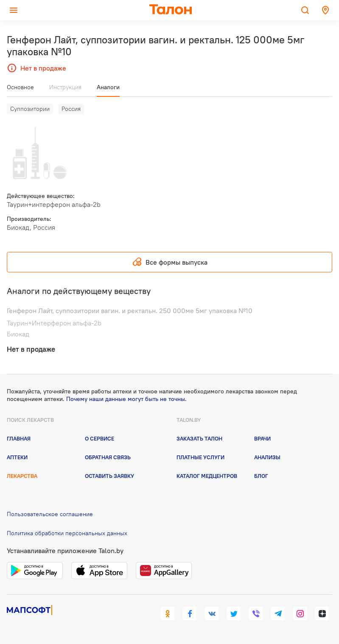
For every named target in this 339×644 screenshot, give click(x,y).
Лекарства (22, 476)
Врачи (262, 438)
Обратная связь (108, 457)
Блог (261, 476)
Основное (20, 87)
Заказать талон (199, 438)
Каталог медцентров (207, 476)
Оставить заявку (109, 476)
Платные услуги (200, 457)
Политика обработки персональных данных (67, 533)
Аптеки (17, 457)
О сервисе (99, 438)
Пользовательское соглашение (50, 514)
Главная (19, 438)
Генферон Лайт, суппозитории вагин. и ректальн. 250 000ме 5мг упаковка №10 (130, 311)
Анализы (267, 457)
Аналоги (108, 87)
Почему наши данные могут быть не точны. (126, 399)
